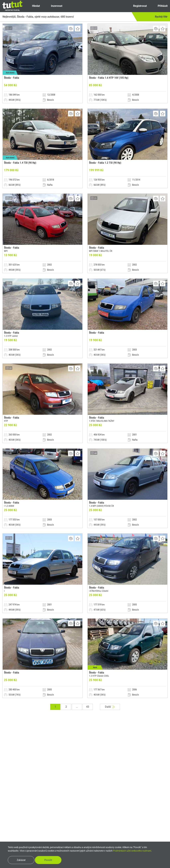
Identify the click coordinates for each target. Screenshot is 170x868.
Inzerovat (54, 6)
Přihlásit (160, 6)
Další (110, 707)
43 (88, 707)
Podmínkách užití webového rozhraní (132, 851)
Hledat (33, 6)
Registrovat (137, 6)
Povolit (48, 860)
